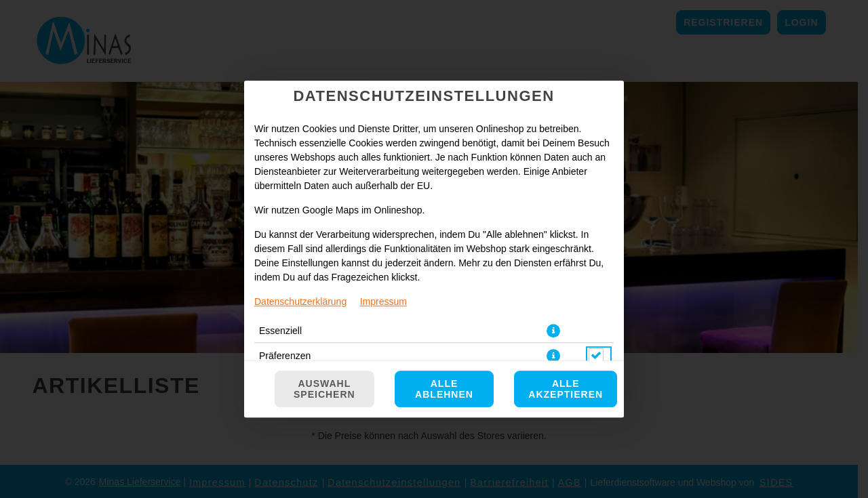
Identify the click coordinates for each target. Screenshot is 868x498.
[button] (553, 331)
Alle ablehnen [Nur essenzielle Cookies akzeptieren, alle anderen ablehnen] (444, 389)
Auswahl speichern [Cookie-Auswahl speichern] (324, 389)
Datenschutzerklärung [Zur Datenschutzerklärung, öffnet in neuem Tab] (300, 302)
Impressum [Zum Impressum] (383, 302)
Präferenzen (285, 356)
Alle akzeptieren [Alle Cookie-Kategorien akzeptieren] (566, 389)
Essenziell (280, 331)
